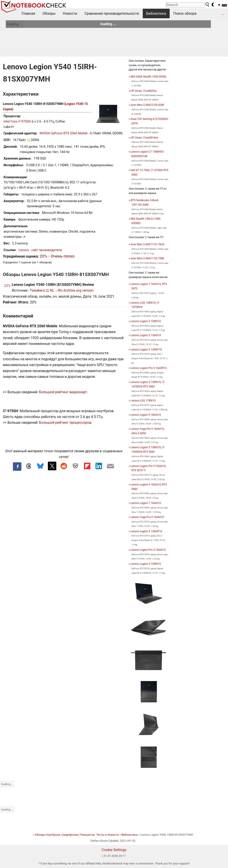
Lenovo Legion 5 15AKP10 (146, 350)
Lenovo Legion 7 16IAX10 (146, 503)
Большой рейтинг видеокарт (63, 392)
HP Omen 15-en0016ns (144, 138)
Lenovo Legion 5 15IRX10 (146, 321)
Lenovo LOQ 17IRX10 (143, 401)
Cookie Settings (114, 850)
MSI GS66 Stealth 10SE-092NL (149, 77)
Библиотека (156, 13)
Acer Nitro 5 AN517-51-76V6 (148, 244)
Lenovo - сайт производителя (40, 250)
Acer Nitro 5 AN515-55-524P (148, 105)
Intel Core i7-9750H (17, 122)
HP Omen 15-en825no (144, 91)
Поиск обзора (185, 13)
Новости (70, 13)
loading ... (15, 24)
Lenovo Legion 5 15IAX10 (146, 335)
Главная (28, 13)
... (223, 13)
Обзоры (49, 13)
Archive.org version (78, 290)
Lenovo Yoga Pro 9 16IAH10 (147, 517)
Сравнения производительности (112, 13)
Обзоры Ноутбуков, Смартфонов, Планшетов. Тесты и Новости (77, 835)
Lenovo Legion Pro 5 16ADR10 (149, 368)
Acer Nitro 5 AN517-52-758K (148, 258)
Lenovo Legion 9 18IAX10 (146, 415)
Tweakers (37, 290)
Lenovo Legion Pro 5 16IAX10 (148, 550)
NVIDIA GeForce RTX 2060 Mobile (64, 133)
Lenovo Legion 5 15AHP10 (146, 531)
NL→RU (56, 290)
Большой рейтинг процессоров (65, 423)
